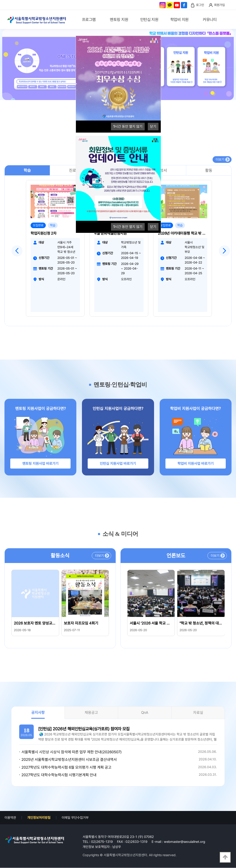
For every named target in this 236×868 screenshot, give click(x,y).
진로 (73, 170)
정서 (163, 170)
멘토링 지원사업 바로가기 (40, 464)
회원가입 (219, 5)
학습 (27, 170)
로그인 (200, 5)
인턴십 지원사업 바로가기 (118, 464)
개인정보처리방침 (39, 818)
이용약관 (10, 818)
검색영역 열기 (228, 20)
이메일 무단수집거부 (75, 818)
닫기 (153, 126)
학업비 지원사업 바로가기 (196, 464)
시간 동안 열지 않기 (128, 126)
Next (224, 251)
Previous (17, 251)
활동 (209, 170)
